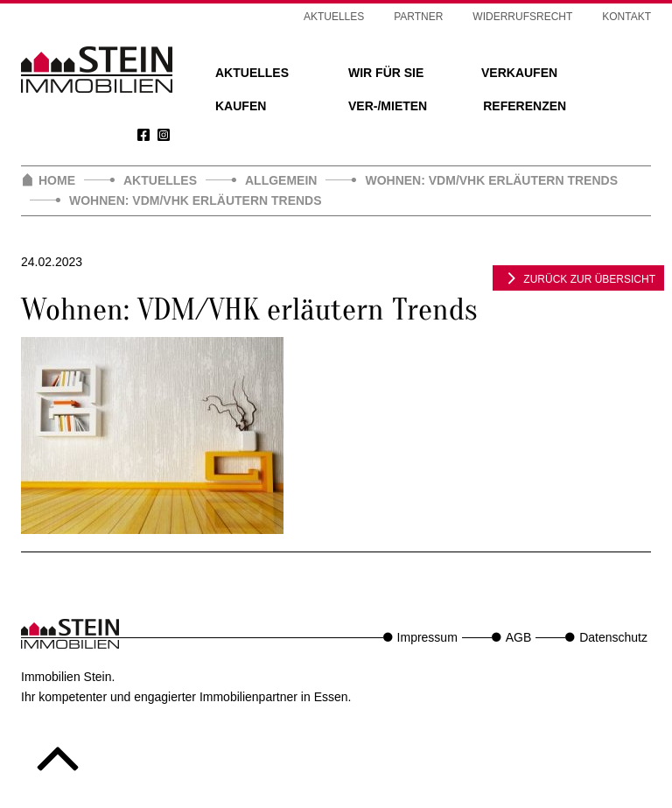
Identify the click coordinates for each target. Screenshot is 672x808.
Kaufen (241, 106)
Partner (418, 17)
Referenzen (525, 106)
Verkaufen (519, 73)
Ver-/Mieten (388, 106)
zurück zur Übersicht (578, 278)
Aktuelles (252, 73)
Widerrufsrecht (522, 17)
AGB (519, 637)
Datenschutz (613, 637)
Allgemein (281, 180)
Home (57, 180)
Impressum (427, 637)
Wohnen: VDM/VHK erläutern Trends (491, 180)
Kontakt (626, 17)
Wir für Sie (386, 73)
